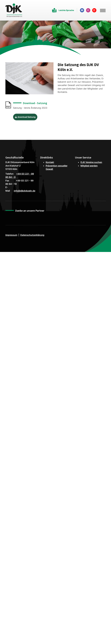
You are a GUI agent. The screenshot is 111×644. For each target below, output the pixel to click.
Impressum (11, 235)
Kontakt (50, 162)
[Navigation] (102, 9)
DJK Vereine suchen (91, 162)
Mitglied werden (89, 166)
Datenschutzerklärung (32, 235)
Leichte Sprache (66, 10)
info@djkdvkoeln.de (25, 191)
